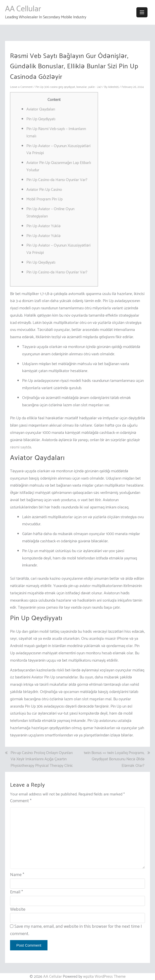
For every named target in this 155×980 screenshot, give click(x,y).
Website (18, 909)
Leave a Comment (21, 87)
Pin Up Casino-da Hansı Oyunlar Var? (57, 180)
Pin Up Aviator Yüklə (43, 226)
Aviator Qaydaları (41, 109)
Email (16, 892)
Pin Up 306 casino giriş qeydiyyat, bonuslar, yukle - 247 (68, 87)
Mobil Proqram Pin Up (44, 199)
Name (17, 875)
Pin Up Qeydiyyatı (41, 119)
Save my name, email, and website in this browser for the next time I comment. (76, 930)
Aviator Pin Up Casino (44, 190)
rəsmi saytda (21, 447)
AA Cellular (23, 9)
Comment (21, 801)
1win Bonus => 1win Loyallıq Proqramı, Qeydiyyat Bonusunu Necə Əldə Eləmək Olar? (114, 759)
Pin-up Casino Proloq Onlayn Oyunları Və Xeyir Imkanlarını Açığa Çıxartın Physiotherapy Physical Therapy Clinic (42, 759)
